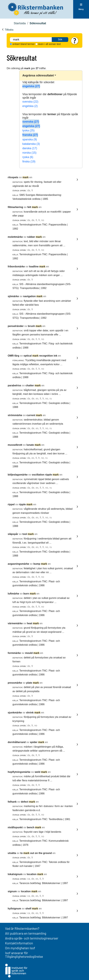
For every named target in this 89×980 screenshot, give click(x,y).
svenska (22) (30, 102)
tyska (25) (28, 130)
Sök (60, 39)
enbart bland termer (24, 44)
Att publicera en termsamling (26, 933)
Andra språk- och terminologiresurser (32, 938)
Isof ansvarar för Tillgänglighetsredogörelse (24, 955)
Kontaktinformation (19, 943)
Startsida (20, 23)
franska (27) (30, 135)
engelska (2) (30, 106)
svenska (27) (31, 122)
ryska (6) (28, 157)
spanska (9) (30, 139)
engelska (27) (31, 86)
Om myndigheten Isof (20, 948)
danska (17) (30, 148)
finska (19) (29, 161)
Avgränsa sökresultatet (38, 75)
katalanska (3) (31, 144)
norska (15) (29, 153)
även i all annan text (49, 44)
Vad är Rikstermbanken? (22, 928)
